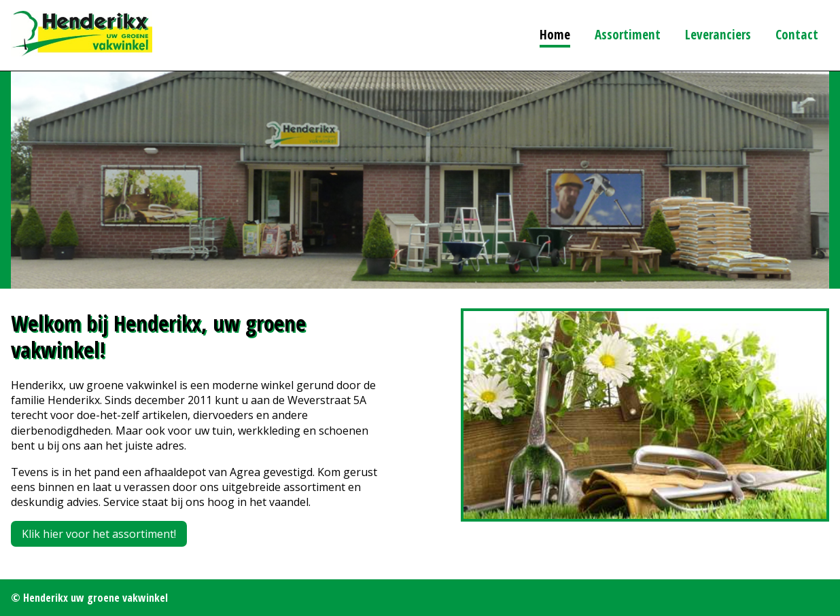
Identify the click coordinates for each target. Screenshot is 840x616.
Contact (797, 34)
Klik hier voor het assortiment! (99, 534)
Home (555, 34)
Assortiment (628, 34)
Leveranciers (718, 34)
